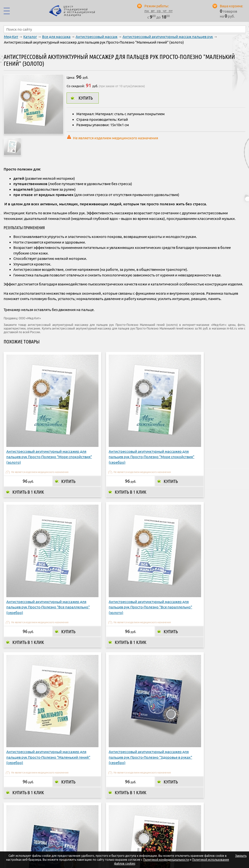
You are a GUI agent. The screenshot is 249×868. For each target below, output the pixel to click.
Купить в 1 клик (28, 457)
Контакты (206, 826)
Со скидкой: (76, 86)
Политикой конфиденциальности (166, 860)
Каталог (30, 37)
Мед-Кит (11, 37)
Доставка (130, 826)
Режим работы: (157, 6)
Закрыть (241, 856)
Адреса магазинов (161, 826)
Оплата (108, 826)
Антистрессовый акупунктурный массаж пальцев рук (168, 37)
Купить (86, 98)
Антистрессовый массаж (97, 37)
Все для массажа (56, 37)
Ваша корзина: (231, 6)
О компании (84, 826)
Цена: (71, 77)
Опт (187, 826)
